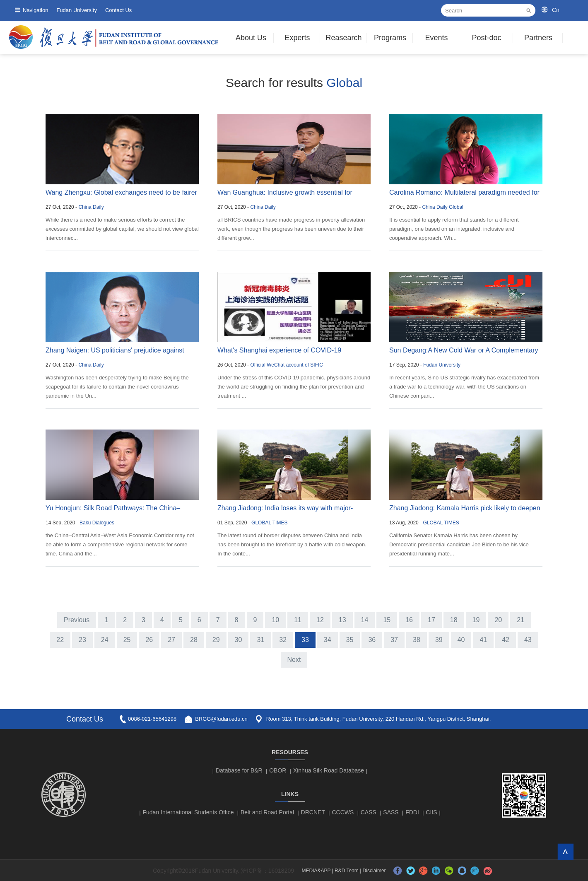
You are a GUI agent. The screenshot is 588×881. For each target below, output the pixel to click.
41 (483, 640)
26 (149, 640)
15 (387, 620)
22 (60, 640)
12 (320, 620)
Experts (297, 38)
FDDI (412, 812)
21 (521, 620)
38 (417, 640)
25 (127, 640)
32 (283, 640)
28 (194, 640)
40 (461, 640)
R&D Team (347, 871)
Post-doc (486, 38)
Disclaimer (374, 871)
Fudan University (77, 10)
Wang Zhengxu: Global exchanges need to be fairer (121, 192)
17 (431, 620)
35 (350, 640)
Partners (538, 38)
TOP (565, 852)
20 (498, 620)
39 (439, 640)
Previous (77, 620)
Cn (556, 10)
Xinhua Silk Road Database (329, 770)
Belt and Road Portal (267, 812)
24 (105, 640)
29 (216, 640)
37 (394, 640)
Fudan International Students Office (188, 812)
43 (528, 640)
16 (409, 620)
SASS (391, 812)
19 (476, 620)
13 (342, 620)
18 (454, 620)
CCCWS (343, 812)
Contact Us (118, 10)
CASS (369, 812)
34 (328, 640)
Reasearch (343, 38)
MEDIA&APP (316, 871)
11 (298, 620)
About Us (251, 38)
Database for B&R (239, 770)
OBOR (278, 770)
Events (436, 38)
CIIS (431, 812)
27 (171, 640)
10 (275, 620)
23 (82, 640)
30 (239, 640)
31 (260, 640)
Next (294, 660)
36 (372, 640)
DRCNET (313, 812)
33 (305, 640)
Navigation (35, 10)
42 (506, 640)
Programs (390, 38)
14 (365, 620)
